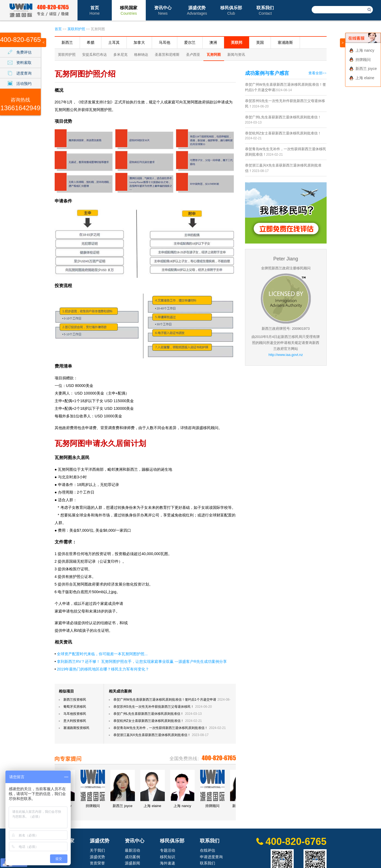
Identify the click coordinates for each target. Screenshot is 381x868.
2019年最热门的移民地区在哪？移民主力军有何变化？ (103, 669)
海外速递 (168, 863)
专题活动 (168, 850)
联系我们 (265, 10)
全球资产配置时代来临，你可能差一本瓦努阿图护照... (102, 654)
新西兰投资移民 (75, 700)
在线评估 (207, 850)
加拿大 (139, 42)
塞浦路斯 (285, 42)
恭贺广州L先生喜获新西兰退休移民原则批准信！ (149, 714)
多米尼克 (120, 55)
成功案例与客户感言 (267, 73)
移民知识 (168, 857)
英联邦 (237, 42)
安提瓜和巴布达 (95, 55)
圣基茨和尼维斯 (167, 55)
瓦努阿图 (214, 55)
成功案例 (132, 857)
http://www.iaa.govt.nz (286, 355)
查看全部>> (317, 73)
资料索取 (24, 63)
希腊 (91, 42)
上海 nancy (365, 50)
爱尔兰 (190, 42)
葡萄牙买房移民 (75, 707)
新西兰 (67, 42)
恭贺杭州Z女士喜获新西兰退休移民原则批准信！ (149, 721)
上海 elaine (365, 78)
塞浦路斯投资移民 (76, 728)
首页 (95, 10)
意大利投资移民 (75, 721)
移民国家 (129, 10)
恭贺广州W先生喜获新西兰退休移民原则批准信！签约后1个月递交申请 (165, 700)
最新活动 (132, 850)
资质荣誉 (97, 863)
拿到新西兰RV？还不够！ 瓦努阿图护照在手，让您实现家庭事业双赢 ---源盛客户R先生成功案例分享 (142, 661)
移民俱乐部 (231, 10)
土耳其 (114, 42)
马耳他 (165, 42)
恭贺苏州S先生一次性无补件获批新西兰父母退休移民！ (154, 707)
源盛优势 (197, 10)
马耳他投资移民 (75, 714)
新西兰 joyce (366, 69)
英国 (260, 42)
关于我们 (97, 850)
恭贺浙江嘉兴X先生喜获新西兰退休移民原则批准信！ (152, 735)
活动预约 (24, 84)
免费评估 (24, 52)
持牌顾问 (363, 60)
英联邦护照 (76, 29)
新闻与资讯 (236, 55)
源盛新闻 (132, 863)
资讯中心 (163, 10)
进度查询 (24, 73)
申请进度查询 (211, 857)
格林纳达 (141, 55)
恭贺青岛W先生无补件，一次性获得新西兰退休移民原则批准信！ (161, 728)
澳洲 (213, 42)
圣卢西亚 (193, 55)
